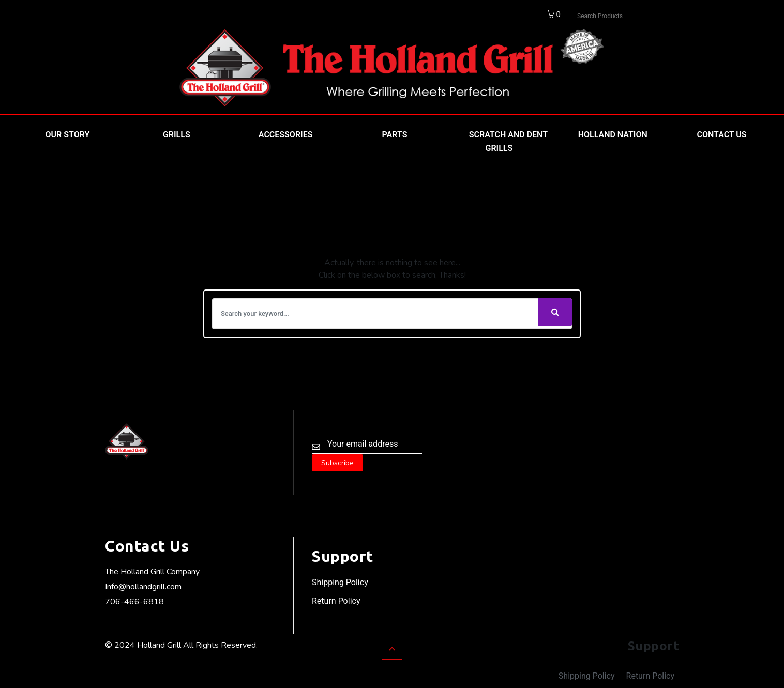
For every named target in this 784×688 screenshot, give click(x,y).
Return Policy (336, 601)
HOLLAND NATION (613, 135)
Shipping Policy (340, 582)
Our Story (68, 135)
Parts (395, 135)
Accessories (286, 135)
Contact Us (722, 135)
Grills (177, 135)
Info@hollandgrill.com (143, 587)
